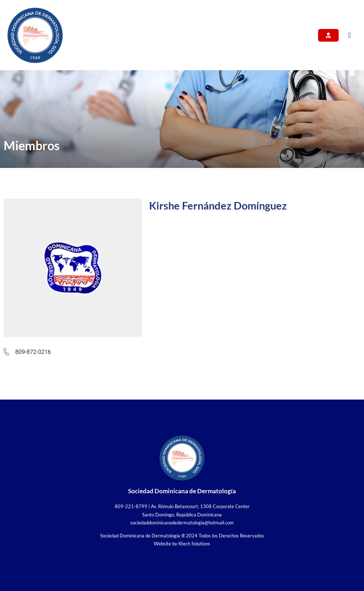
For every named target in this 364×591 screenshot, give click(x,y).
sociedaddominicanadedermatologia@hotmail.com (182, 523)
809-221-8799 (131, 506)
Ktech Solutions (194, 544)
